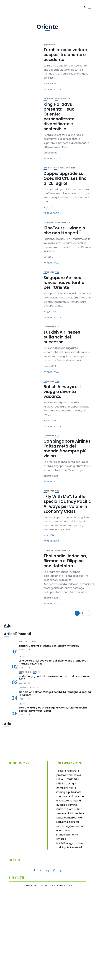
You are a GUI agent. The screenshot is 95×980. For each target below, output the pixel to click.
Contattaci (30, 885)
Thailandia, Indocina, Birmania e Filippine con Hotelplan (65, 561)
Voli (57, 272)
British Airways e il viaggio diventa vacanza (62, 392)
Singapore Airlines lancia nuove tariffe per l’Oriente (64, 283)
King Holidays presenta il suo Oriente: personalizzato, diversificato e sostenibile (60, 117)
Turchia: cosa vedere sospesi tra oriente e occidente (65, 55)
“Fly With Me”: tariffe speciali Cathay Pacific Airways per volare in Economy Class (67, 504)
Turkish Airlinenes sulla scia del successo (62, 337)
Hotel (22, 656)
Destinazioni (50, 44)
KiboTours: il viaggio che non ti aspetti (64, 230)
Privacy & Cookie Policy (57, 885)
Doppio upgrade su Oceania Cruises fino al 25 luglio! (65, 178)
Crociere (48, 168)
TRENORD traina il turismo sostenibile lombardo (49, 646)
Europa (36, 672)
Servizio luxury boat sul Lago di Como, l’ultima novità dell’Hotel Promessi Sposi (53, 709)
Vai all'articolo (51, 89)
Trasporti (49, 272)
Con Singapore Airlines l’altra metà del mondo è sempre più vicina (67, 449)
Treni (33, 641)
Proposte (48, 99)
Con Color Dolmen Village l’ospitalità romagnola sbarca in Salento (55, 694)
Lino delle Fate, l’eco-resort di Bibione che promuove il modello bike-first (53, 662)
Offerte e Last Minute (65, 168)
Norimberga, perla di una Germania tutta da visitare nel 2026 (54, 678)
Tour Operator (63, 99)
